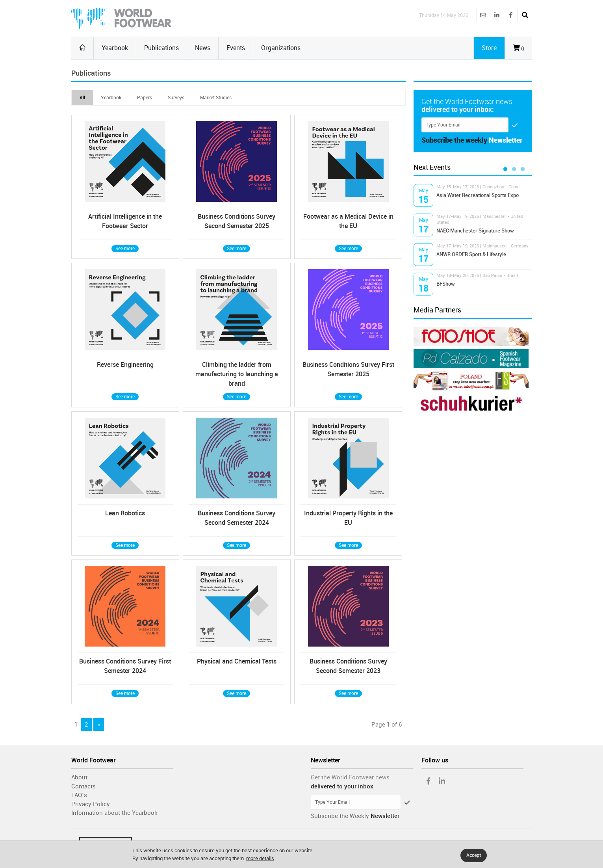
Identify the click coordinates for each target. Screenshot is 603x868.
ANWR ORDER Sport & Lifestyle (471, 254)
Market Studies (216, 98)
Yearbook (115, 48)
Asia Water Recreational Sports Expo (478, 195)
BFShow (446, 284)
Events (236, 48)
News (203, 48)
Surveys (176, 98)
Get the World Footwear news (350, 777)
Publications (161, 48)
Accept (474, 855)
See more (125, 249)
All (82, 98)
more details (260, 858)
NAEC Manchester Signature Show (475, 231)
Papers (145, 98)
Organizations (281, 48)
